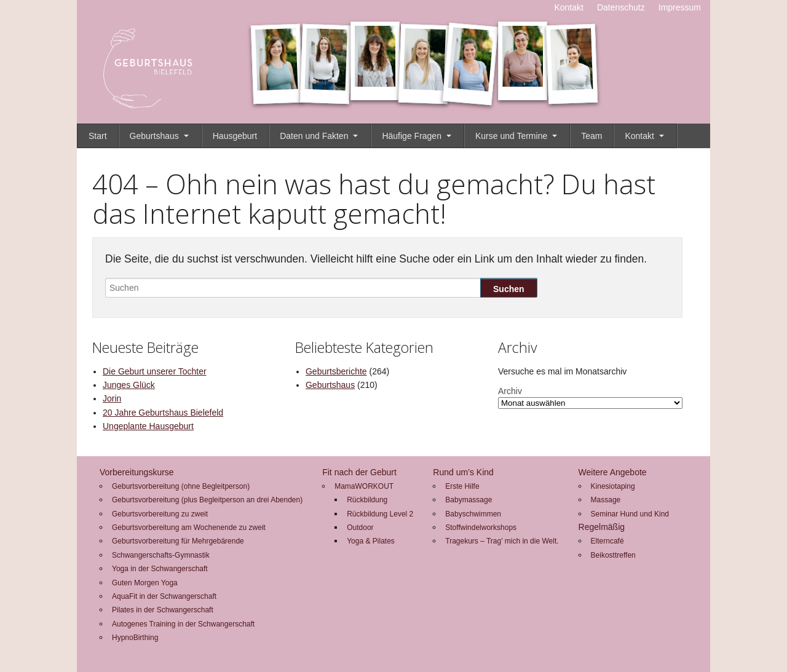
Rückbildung (367, 500)
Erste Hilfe (462, 486)
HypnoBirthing (135, 638)
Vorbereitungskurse (137, 472)
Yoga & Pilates (371, 541)
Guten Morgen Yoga (145, 583)
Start (98, 136)
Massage (606, 500)
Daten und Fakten (314, 136)
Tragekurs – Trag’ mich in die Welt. (502, 541)
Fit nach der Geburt (359, 472)
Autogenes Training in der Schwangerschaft (183, 624)
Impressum (680, 7)
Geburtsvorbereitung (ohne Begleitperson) (181, 486)
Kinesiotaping (613, 486)
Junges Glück (129, 385)
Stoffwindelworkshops (481, 528)
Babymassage (469, 500)
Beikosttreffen (613, 555)
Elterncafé (607, 541)
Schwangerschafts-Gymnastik (161, 555)
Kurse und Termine (511, 136)
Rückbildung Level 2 (380, 514)
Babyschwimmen (473, 514)
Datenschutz (621, 7)
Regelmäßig (602, 527)
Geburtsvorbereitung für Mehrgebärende (178, 541)
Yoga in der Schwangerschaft (160, 569)
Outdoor (360, 528)
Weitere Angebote (613, 472)
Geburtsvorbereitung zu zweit (160, 514)
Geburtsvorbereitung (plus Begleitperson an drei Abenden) (207, 500)
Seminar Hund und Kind (630, 514)
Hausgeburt (235, 136)
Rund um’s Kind (463, 472)
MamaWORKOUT (364, 486)
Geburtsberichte (336, 371)
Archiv (510, 391)
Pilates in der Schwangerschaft (163, 610)
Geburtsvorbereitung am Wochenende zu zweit (189, 528)
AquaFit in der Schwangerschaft (164, 596)
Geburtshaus (154, 136)
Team (591, 136)
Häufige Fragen (412, 136)
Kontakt (568, 7)
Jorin (112, 398)
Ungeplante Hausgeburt (148, 426)
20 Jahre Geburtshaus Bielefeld (163, 413)
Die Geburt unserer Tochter (155, 371)
